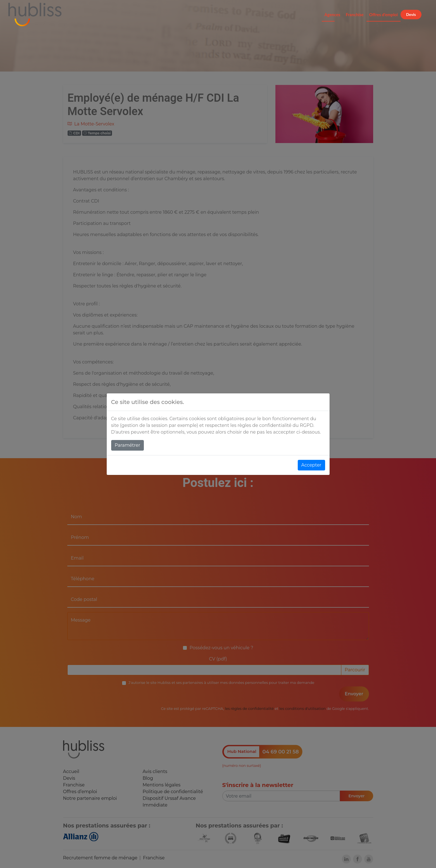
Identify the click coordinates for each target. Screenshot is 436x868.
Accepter (311, 465)
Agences (332, 15)
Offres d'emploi (384, 15)
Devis (411, 14)
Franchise (355, 15)
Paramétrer (128, 445)
